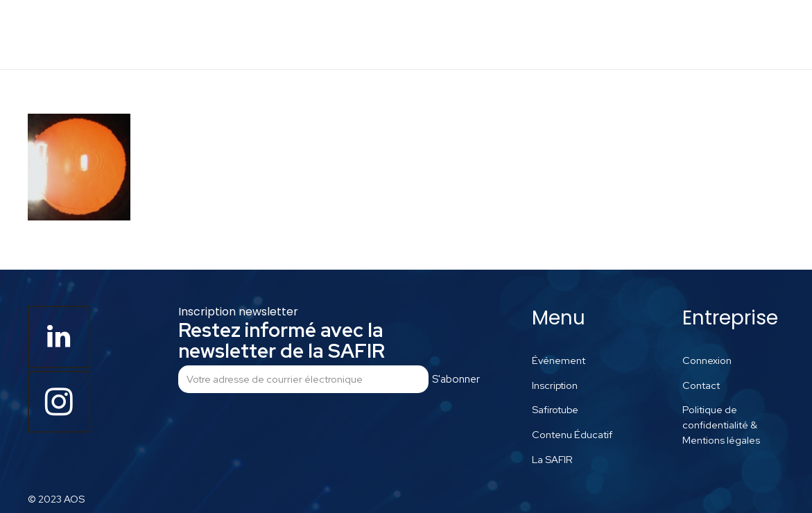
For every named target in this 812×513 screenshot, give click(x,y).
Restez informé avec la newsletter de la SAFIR (282, 340)
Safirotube (555, 409)
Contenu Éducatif (572, 434)
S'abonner (456, 379)
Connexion (707, 360)
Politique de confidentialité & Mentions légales (721, 424)
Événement (559, 360)
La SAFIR (552, 459)
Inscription (555, 385)
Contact (701, 385)
